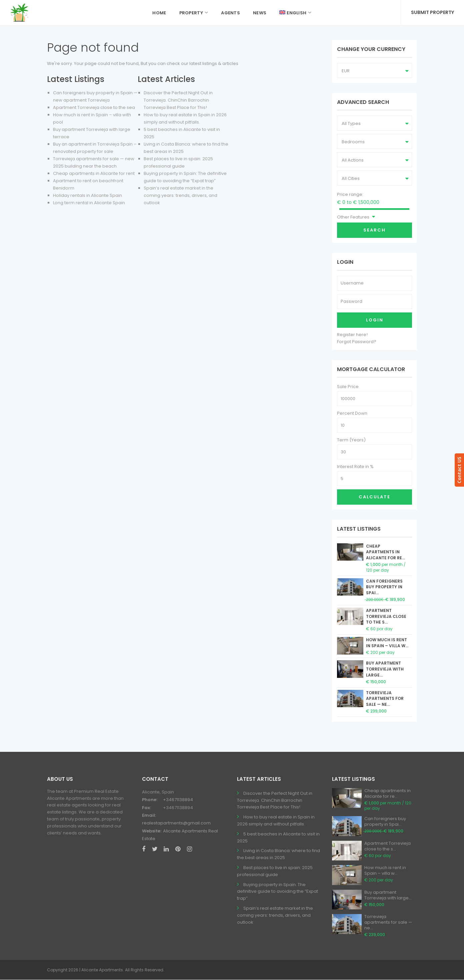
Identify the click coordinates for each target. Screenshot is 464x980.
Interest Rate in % (355, 467)
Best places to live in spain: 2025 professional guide (275, 871)
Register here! (352, 335)
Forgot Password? (357, 342)
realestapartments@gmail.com (176, 823)
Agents (230, 13)
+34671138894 (178, 800)
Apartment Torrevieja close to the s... (386, 616)
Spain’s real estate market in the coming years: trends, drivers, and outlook (180, 195)
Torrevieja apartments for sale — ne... (385, 699)
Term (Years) (351, 440)
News (260, 13)
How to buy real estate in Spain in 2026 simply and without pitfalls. (276, 820)
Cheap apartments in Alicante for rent (94, 173)
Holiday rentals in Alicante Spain (87, 195)
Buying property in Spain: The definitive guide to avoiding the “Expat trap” (277, 892)
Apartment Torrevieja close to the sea (94, 107)
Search (374, 230)
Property (191, 13)
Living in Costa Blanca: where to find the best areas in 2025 (278, 854)
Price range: (350, 194)
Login (375, 320)
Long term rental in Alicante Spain (89, 203)
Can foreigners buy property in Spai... (384, 587)
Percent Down (352, 413)
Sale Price (348, 387)
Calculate (374, 497)
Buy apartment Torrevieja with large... (385, 669)
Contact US (459, 470)
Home (159, 13)
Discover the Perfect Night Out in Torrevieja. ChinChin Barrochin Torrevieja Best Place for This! (178, 100)
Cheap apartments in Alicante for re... (385, 552)
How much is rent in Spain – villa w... (387, 643)
